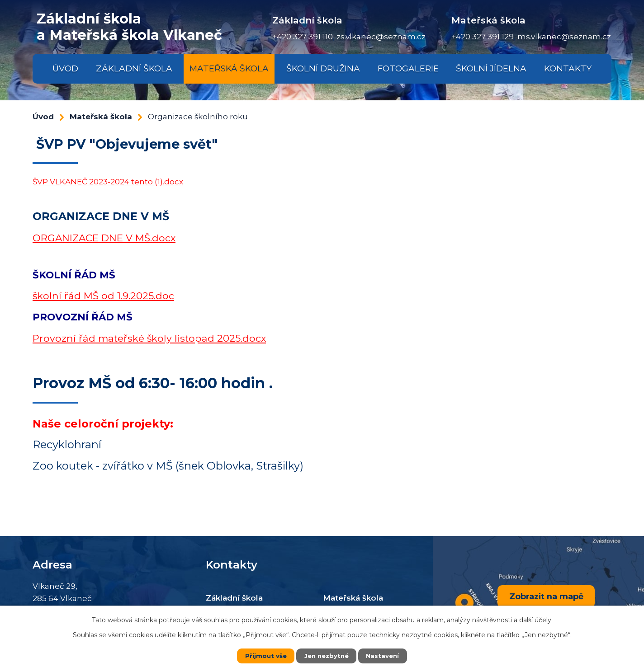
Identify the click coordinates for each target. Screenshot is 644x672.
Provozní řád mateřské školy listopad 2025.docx (149, 338)
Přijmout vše (264, 656)
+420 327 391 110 (303, 37)
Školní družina (323, 68)
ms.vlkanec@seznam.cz (564, 37)
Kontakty (568, 68)
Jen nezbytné (326, 656)
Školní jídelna (491, 68)
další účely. (536, 620)
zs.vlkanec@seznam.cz (381, 37)
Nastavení (384, 656)
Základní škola (134, 68)
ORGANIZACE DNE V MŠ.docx (104, 238)
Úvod (65, 68)
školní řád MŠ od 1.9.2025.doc (103, 296)
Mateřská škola (229, 68)
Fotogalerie (408, 68)
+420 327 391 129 (483, 37)
